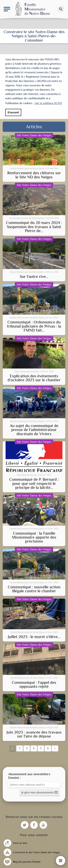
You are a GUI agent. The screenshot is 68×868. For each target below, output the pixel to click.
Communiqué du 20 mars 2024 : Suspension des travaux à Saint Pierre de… (34, 226)
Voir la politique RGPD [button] (48, 103)
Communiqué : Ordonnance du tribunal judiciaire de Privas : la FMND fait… (34, 326)
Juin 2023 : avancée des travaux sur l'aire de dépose (34, 734)
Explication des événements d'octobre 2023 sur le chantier (34, 378)
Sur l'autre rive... (34, 276)
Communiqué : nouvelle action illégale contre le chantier (34, 589)
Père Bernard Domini (27, 474)
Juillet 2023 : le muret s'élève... (34, 636)
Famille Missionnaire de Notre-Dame (27, 168)
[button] (40, 792)
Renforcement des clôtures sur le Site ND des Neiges (34, 175)
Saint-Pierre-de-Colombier (27, 371)
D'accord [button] (13, 112)
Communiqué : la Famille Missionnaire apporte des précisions (34, 537)
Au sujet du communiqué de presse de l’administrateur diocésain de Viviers (34, 429)
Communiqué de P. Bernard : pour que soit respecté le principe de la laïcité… (34, 483)
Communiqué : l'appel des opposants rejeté (34, 684)
